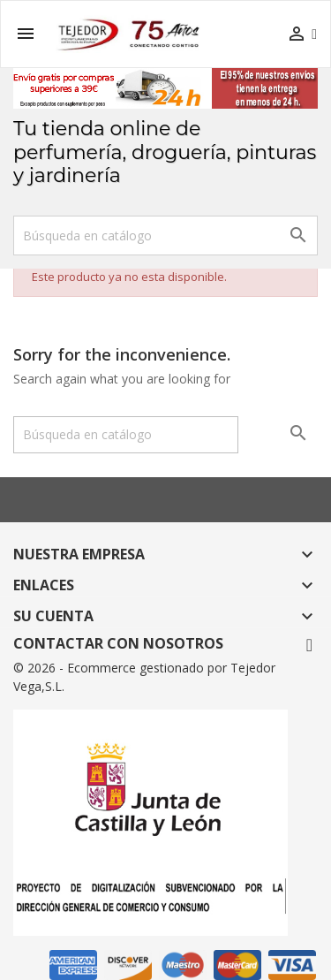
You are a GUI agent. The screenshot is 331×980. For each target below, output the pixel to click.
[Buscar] (165, 236)
